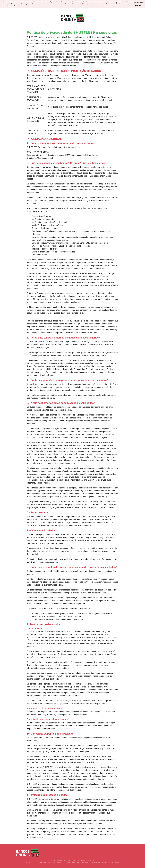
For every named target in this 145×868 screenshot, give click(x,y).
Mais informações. (85, 4)
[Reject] (138, 5)
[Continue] (138, 3)
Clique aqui (94, 4)
